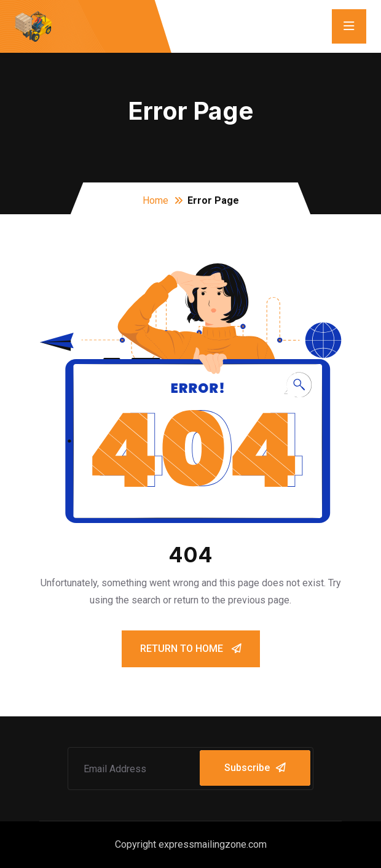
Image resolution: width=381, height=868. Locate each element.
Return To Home (191, 649)
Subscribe (255, 768)
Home (155, 200)
